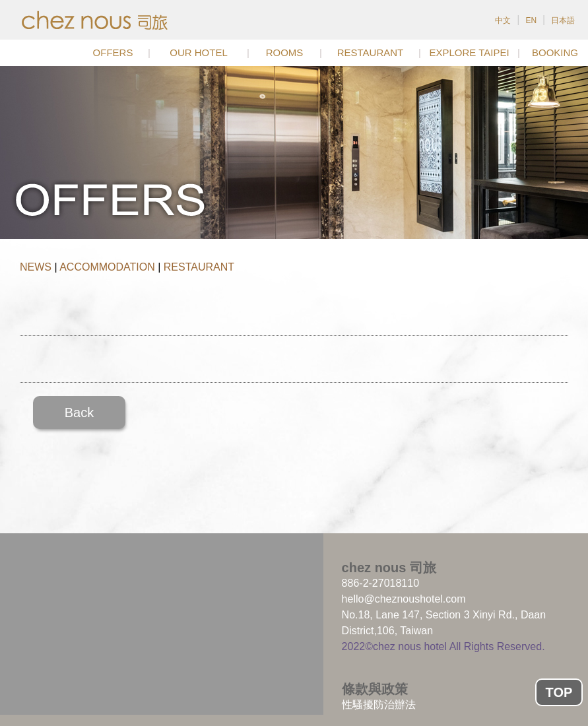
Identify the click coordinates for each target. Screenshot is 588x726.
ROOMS (285, 52)
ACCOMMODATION (107, 267)
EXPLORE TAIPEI (469, 52)
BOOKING (555, 52)
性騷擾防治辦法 (379, 705)
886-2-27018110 (380, 583)
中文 (503, 20)
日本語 (563, 20)
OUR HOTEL (199, 52)
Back (79, 412)
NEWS (36, 267)
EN (531, 20)
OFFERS (113, 52)
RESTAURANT (371, 52)
